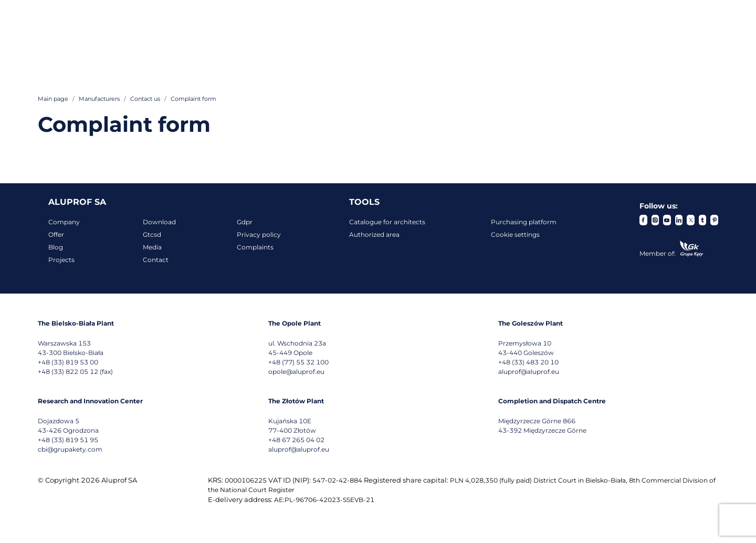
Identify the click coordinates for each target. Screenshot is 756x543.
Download (159, 222)
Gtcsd (152, 234)
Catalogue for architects (387, 222)
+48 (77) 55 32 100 (298, 362)
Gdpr (245, 222)
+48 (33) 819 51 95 (68, 440)
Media (152, 247)
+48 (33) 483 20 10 (528, 362)
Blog (56, 247)
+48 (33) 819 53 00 (68, 362)
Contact (156, 260)
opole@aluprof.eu (296, 372)
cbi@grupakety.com (70, 449)
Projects (61, 260)
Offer (56, 234)
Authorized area (374, 234)
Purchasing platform (524, 222)
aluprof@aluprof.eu (529, 372)
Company (64, 222)
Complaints (255, 247)
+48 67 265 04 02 (296, 440)
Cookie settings (515, 234)
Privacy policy (259, 234)
